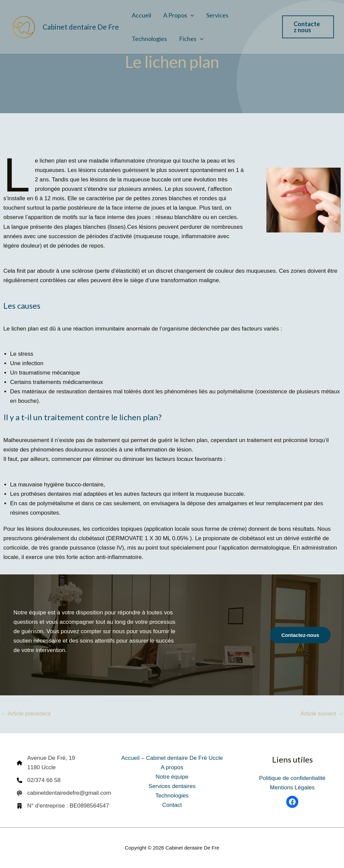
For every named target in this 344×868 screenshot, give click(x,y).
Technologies (149, 39)
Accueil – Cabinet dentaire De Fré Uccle (172, 758)
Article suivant (322, 714)
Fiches (191, 39)
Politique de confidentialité (292, 778)
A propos (179, 15)
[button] (191, 15)
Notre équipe (172, 777)
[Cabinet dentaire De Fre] (24, 26)
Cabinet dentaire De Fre (81, 27)
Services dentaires (172, 786)
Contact (172, 805)
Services (217, 15)
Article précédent (26, 714)
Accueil (141, 15)
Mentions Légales (292, 788)
